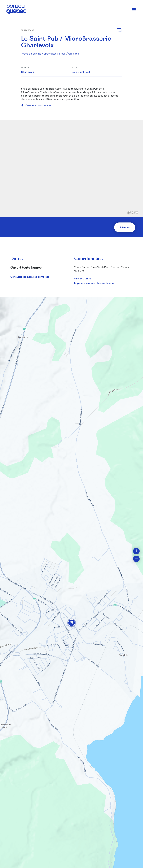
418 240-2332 (83, 278)
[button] (72, 623)
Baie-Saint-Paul (81, 72)
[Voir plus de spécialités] (82, 54)
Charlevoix (27, 72)
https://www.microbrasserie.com (94, 283)
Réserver (125, 227)
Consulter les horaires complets (30, 277)
